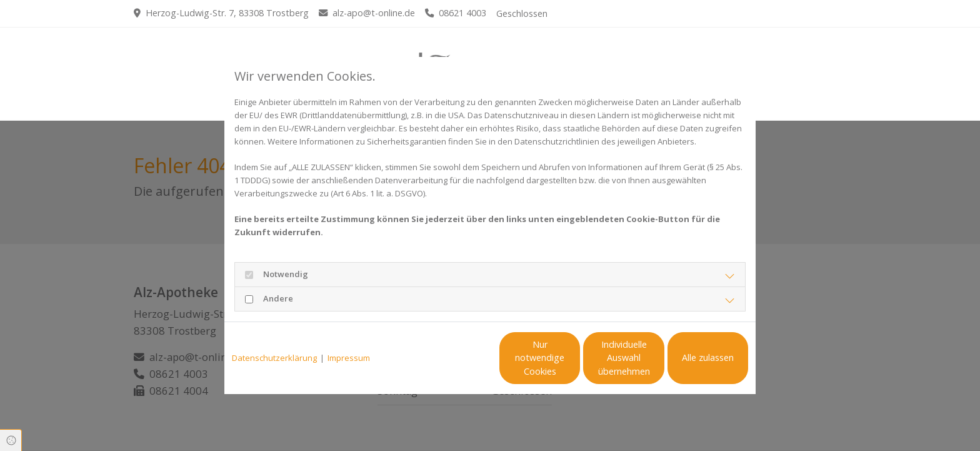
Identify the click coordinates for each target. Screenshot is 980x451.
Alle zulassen (690, 357)
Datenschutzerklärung (274, 358)
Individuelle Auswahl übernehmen (572, 358)
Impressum (349, 358)
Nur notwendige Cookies (453, 358)
